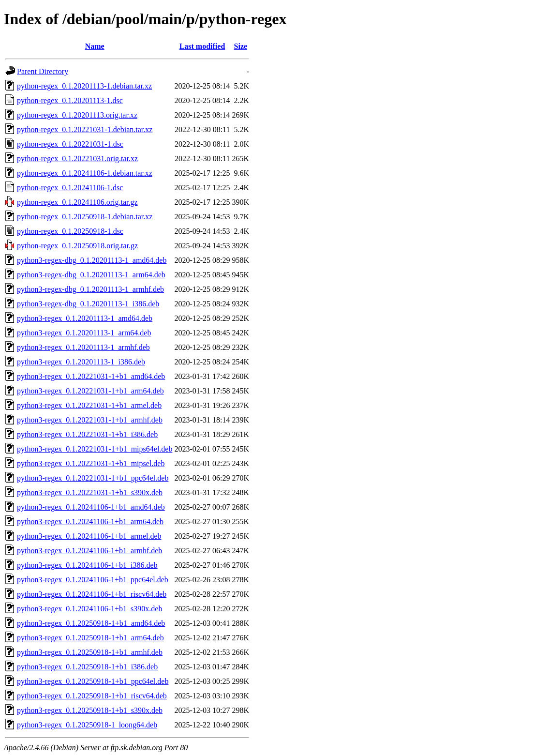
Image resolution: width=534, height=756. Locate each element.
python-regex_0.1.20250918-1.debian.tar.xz (85, 217)
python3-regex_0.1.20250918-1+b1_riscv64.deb (92, 696)
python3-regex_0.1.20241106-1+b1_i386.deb (87, 565)
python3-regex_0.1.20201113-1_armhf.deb (83, 347)
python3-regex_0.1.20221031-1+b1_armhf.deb (90, 420)
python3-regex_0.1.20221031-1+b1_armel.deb (89, 405)
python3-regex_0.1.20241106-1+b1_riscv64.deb (92, 594)
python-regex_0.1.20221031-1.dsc (70, 144)
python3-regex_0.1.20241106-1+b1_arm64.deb (90, 522)
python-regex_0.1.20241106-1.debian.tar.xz (85, 173)
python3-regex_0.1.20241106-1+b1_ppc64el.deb (93, 580)
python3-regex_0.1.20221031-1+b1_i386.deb (87, 434)
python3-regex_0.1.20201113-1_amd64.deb (85, 318)
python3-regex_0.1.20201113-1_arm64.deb (84, 333)
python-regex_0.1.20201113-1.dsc (70, 100)
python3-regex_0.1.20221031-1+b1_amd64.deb (91, 376)
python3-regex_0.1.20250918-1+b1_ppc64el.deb (93, 681)
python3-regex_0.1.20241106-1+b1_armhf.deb (89, 551)
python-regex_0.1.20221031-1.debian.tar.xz (85, 129)
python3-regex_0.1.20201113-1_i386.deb (81, 362)
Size (241, 46)
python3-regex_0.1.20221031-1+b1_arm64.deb (90, 391)
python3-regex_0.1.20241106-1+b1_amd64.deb (91, 507)
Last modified (202, 46)
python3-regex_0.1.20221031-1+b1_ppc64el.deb (93, 478)
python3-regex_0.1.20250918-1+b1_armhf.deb (90, 652)
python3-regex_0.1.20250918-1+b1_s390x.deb (90, 710)
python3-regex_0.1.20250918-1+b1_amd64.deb (91, 623)
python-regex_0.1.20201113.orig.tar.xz (77, 115)
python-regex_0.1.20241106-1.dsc (70, 188)
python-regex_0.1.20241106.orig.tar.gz (77, 202)
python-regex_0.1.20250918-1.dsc (70, 231)
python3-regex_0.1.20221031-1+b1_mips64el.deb (95, 449)
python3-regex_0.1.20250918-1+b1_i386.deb (87, 667)
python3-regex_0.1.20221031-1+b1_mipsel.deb (91, 463)
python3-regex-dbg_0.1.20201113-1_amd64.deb (92, 260)
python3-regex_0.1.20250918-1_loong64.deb (87, 725)
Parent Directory (43, 71)
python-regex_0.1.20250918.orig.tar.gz (77, 246)
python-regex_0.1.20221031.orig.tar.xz (77, 159)
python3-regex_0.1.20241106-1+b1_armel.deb (89, 536)
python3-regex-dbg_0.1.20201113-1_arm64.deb (91, 275)
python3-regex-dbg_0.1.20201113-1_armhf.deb (90, 289)
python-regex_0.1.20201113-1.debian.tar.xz (84, 86)
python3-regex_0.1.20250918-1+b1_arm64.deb (90, 638)
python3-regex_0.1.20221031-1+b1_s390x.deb (90, 492)
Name (95, 46)
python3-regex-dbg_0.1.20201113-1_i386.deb (88, 304)
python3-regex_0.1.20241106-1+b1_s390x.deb (89, 609)
